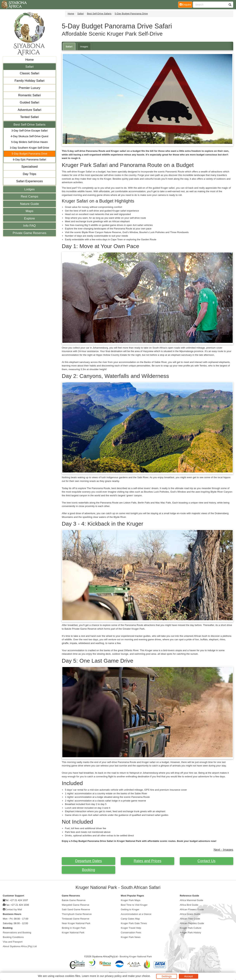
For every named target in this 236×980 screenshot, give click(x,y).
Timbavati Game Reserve (76, 919)
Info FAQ (29, 226)
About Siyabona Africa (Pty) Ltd (20, 946)
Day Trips (30, 174)
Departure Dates (89, 861)
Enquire (186, 4)
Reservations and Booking (17, 933)
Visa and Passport (13, 942)
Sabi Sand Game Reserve (76, 909)
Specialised (29, 167)
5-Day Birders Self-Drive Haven (29, 142)
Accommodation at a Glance (136, 914)
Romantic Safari (29, 95)
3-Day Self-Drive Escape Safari (30, 131)
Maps (29, 211)
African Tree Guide (190, 919)
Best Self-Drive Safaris (29, 125)
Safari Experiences (29, 181)
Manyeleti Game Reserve (76, 905)
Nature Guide (29, 204)
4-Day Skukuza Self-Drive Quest (30, 136)
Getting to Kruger (130, 909)
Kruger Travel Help (131, 928)
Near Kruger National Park (76, 923)
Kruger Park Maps (131, 900)
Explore (29, 218)
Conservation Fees (131, 933)
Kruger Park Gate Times (134, 923)
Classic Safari (29, 73)
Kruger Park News (131, 937)
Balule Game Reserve (74, 900)
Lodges (29, 189)
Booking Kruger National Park (136, 956)
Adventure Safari (29, 110)
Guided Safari (29, 102)
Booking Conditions (13, 937)
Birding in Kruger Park (74, 928)
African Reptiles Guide (192, 923)
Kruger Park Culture (191, 928)
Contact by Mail (14, 909)
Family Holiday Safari (30, 81)
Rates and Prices (147, 861)
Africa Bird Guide (189, 905)
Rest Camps (30, 196)
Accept (188, 976)
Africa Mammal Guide (191, 900)
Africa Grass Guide (190, 914)
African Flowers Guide (192, 909)
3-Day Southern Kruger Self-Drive (30, 148)
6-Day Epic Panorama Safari (29, 160)
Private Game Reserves (30, 233)
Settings (167, 976)
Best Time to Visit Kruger (134, 905)
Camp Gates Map (130, 919)
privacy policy (113, 976)
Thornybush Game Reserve (77, 914)
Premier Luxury (30, 88)
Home (29, 60)
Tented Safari (29, 117)
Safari (29, 67)
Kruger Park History (190, 933)
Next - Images (223, 850)
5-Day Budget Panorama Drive (29, 154)
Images (84, 47)
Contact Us (206, 861)
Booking (88, 870)
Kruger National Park (73, 933)
